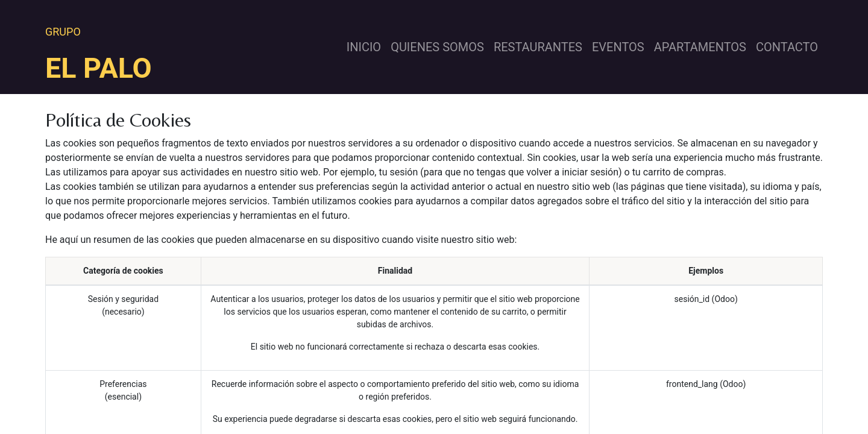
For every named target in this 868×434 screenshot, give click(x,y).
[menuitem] (364, 47)
